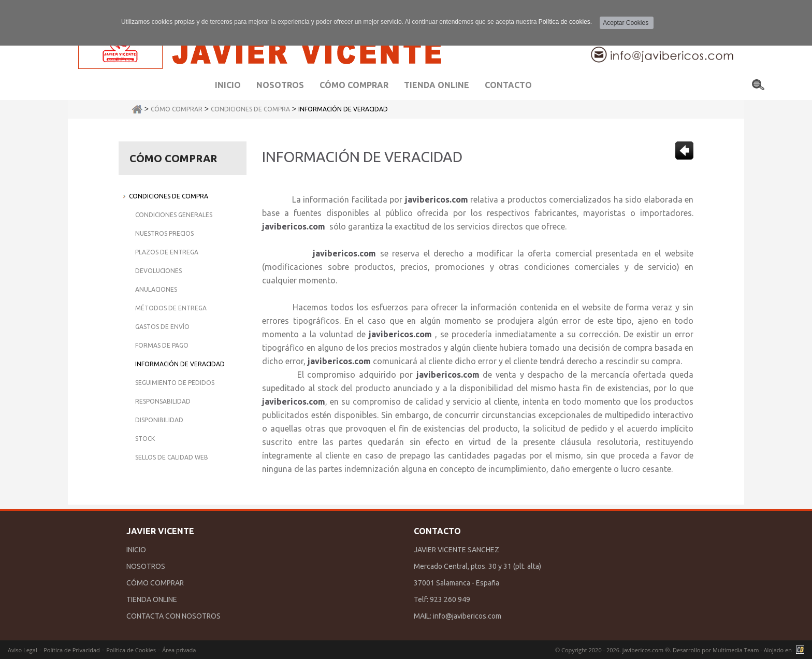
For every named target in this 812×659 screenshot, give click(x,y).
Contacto (508, 85)
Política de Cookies (131, 650)
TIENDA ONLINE (152, 599)
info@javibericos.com (467, 616)
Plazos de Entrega (167, 252)
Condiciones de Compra (250, 109)
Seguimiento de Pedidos (175, 383)
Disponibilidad (159, 420)
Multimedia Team (736, 650)
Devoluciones (158, 271)
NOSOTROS (146, 566)
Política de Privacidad (72, 650)
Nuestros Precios (164, 233)
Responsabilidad (163, 401)
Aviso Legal (23, 650)
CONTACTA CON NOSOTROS (173, 616)
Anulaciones (156, 289)
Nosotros (280, 85)
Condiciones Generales (174, 215)
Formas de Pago (162, 345)
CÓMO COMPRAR (155, 583)
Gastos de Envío (162, 327)
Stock (145, 439)
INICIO (136, 550)
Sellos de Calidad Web (172, 457)
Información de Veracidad (343, 109)
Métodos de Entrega (171, 308)
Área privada (179, 650)
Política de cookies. (565, 22)
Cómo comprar (354, 85)
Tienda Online (437, 85)
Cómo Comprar (177, 109)
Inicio (228, 85)
